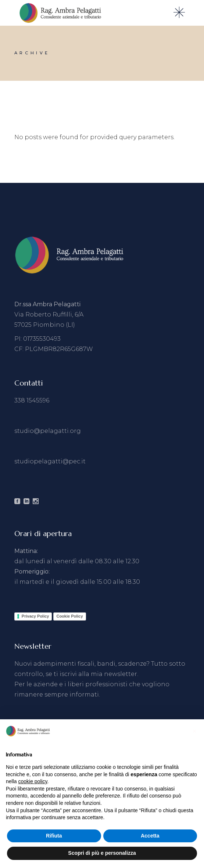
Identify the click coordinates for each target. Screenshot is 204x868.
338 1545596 (32, 400)
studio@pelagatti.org (48, 431)
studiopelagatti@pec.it (50, 461)
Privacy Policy (35, 616)
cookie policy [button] (33, 781)
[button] (194, 731)
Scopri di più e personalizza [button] (102, 853)
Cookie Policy (69, 616)
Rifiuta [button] (54, 836)
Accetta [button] (150, 836)
